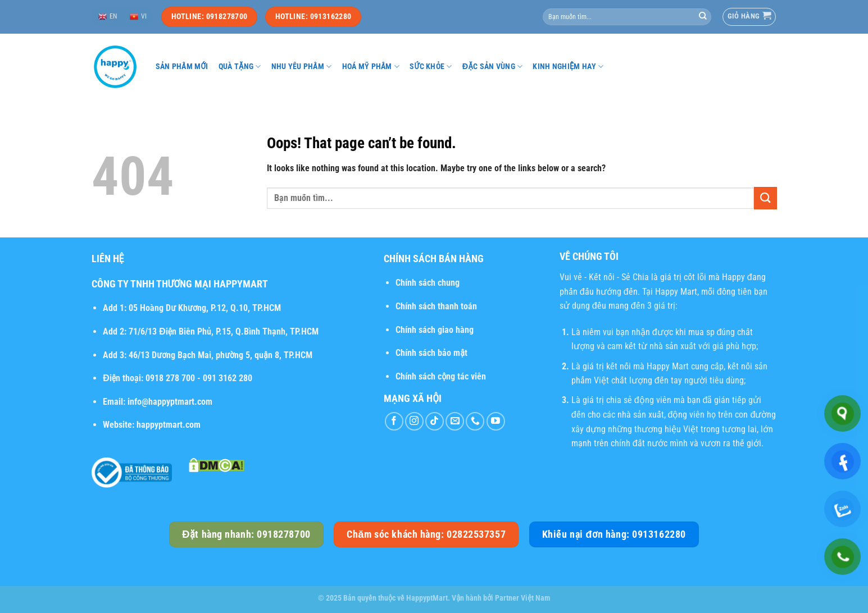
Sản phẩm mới (182, 67)
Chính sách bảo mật (431, 353)
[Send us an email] (455, 421)
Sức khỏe (431, 67)
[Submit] (703, 17)
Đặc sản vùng (493, 67)
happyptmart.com (169, 425)
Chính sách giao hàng (435, 330)
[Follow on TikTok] (435, 421)
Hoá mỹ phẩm (371, 67)
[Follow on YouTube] (496, 421)
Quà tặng (240, 67)
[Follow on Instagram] (414, 421)
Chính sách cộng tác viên (441, 376)
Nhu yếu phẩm (302, 67)
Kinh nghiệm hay (568, 67)
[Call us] (475, 421)
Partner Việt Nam (522, 598)
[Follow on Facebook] (394, 421)
